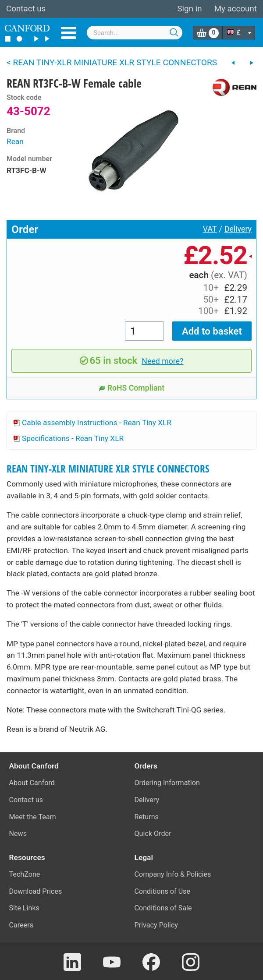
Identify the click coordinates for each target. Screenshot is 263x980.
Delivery (238, 229)
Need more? (162, 361)
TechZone (25, 874)
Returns (147, 817)
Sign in (189, 9)
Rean (15, 141)
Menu (69, 33)
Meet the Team (33, 817)
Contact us (26, 9)
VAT (210, 229)
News (18, 834)
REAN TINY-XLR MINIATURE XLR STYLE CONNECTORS (108, 469)
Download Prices (36, 891)
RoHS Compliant (132, 388)
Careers (21, 925)
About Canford (32, 783)
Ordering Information (167, 783)
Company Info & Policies (173, 874)
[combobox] (135, 33)
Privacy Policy (156, 925)
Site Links (24, 908)
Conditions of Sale (163, 908)
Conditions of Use (163, 891)
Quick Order (153, 834)
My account (236, 9)
